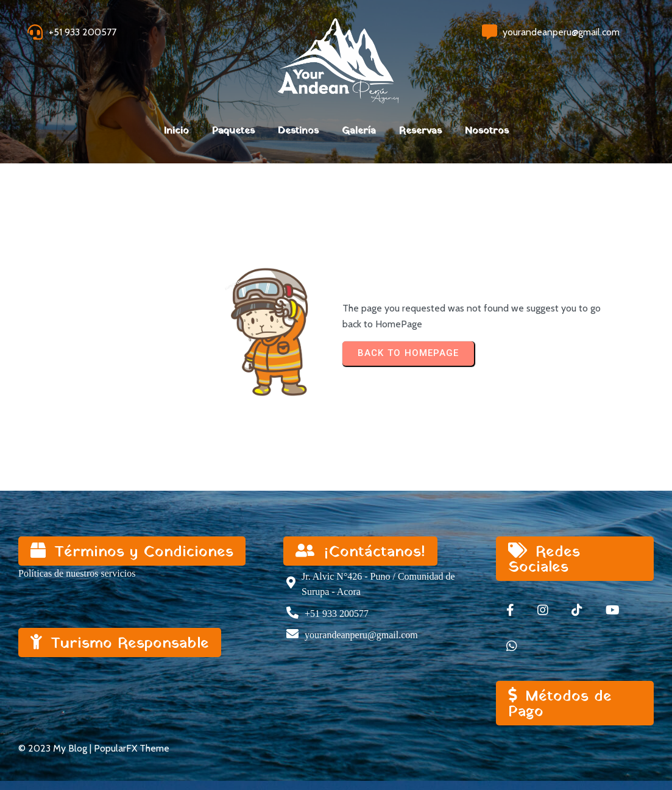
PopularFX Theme (132, 748)
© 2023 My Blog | (56, 748)
